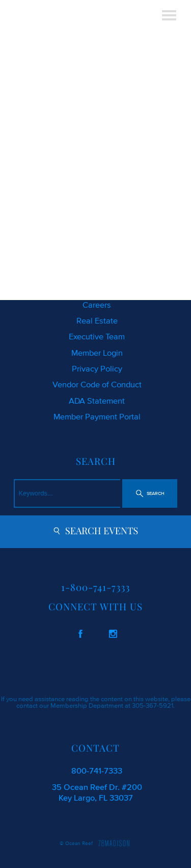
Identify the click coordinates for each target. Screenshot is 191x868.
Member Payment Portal (97, 416)
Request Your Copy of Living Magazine (97, 257)
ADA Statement (97, 401)
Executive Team (97, 336)
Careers (97, 305)
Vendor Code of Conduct (97, 384)
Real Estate (97, 320)
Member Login (97, 353)
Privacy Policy (97, 368)
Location (97, 288)
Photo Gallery (97, 272)
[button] (150, 493)
